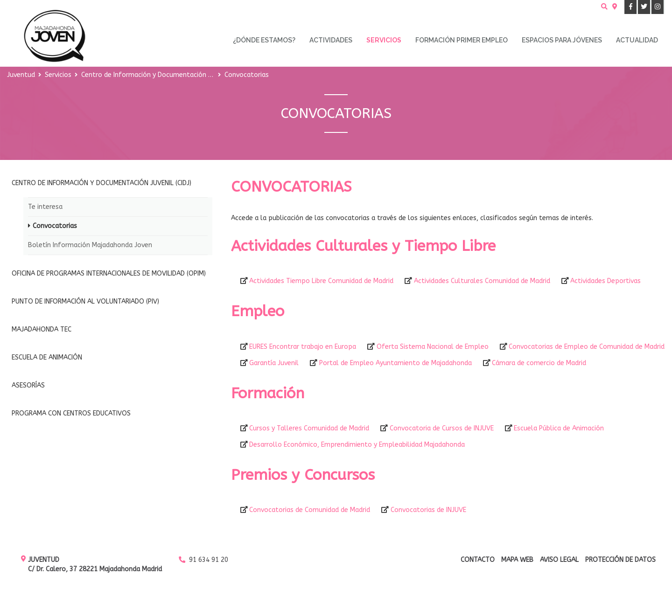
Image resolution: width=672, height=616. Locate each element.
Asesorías (28, 385)
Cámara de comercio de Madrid (539, 363)
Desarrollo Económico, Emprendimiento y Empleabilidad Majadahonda (357, 445)
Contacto (478, 560)
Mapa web (517, 560)
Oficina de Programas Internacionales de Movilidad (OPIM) (109, 273)
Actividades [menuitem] (331, 40)
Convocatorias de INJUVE (428, 510)
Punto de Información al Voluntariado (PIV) (85, 301)
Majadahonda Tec (42, 329)
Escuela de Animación (47, 357)
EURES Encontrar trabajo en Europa (303, 347)
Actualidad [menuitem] (637, 40)
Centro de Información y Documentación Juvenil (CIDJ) (164, 75)
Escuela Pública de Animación (559, 428)
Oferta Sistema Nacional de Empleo (433, 347)
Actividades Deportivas (605, 281)
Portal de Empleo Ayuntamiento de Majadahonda (395, 363)
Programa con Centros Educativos (71, 413)
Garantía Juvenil (274, 363)
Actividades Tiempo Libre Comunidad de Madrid (321, 281)
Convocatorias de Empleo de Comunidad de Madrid (587, 347)
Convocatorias (55, 226)
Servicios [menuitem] (384, 40)
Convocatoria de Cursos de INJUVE (442, 428)
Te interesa (45, 207)
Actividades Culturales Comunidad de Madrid (482, 281)
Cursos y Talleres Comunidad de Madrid (309, 428)
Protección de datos (620, 560)
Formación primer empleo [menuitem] (462, 40)
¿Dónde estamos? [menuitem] (264, 40)
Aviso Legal (559, 560)
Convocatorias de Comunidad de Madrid (310, 510)
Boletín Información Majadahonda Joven (90, 245)
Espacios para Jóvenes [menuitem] (562, 40)
